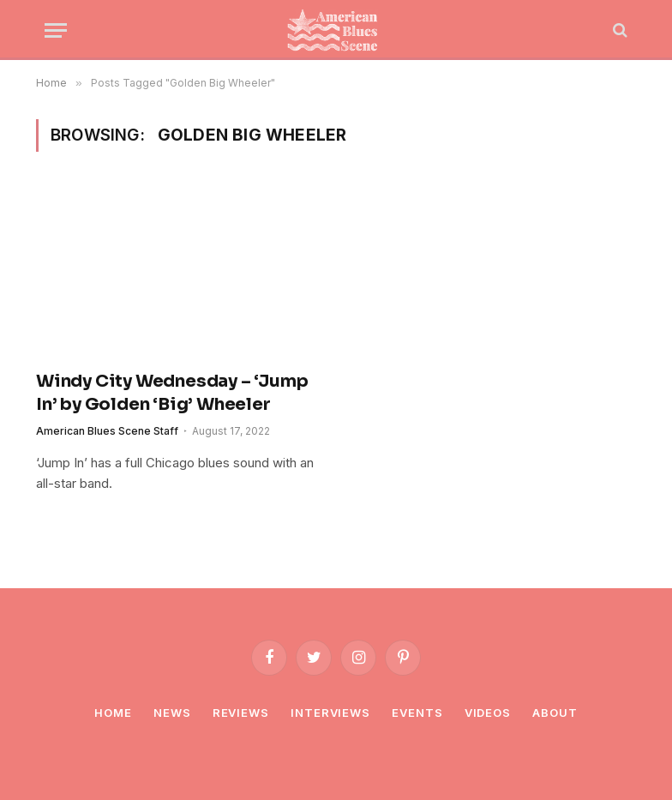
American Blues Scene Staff (107, 431)
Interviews (330, 713)
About (555, 713)
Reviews (241, 713)
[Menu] (56, 30)
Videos (488, 713)
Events (417, 713)
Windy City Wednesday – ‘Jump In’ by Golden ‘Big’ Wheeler (172, 393)
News (172, 713)
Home (113, 713)
